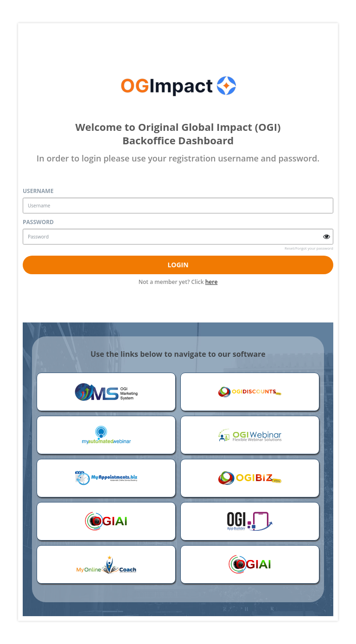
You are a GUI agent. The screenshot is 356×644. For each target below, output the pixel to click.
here (212, 282)
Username (38, 191)
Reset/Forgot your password (309, 248)
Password (38, 222)
